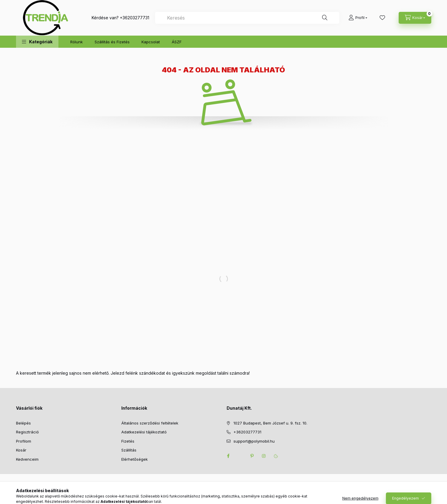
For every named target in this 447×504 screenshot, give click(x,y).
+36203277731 (135, 18)
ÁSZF (177, 42)
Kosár (21, 450)
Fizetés (128, 441)
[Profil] (358, 18)
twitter (240, 456)
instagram (264, 456)
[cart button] (415, 18)
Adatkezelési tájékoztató (144, 432)
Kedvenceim (27, 459)
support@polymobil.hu (254, 441)
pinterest (252, 456)
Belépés (23, 423)
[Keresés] (325, 18)
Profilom (24, 441)
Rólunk (77, 42)
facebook (228, 456)
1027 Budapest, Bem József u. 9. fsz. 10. (270, 423)
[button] (37, 42)
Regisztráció (27, 432)
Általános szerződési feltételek (150, 423)
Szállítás (129, 450)
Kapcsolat (151, 42)
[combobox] (247, 18)
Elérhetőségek (135, 459)
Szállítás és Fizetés (112, 42)
